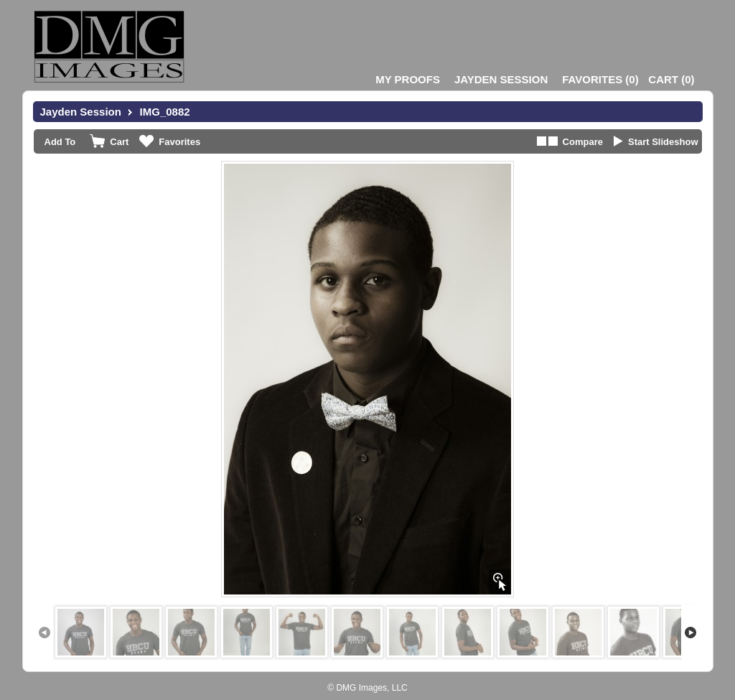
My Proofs (408, 79)
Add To (60, 142)
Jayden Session (501, 79)
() (600, 79)
